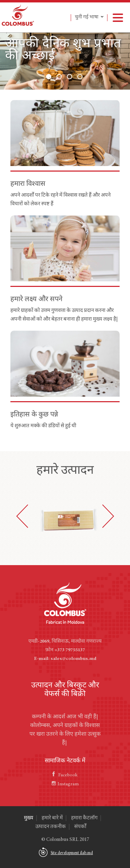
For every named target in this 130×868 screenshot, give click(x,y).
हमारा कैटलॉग (84, 818)
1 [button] (49, 77)
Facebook (65, 775)
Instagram (65, 784)
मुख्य (29, 818)
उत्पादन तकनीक (51, 827)
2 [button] (59, 77)
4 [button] (80, 77)
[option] (65, 61)
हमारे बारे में (52, 818)
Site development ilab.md (72, 853)
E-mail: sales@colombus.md (65, 659)
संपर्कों (80, 827)
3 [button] (70, 77)
